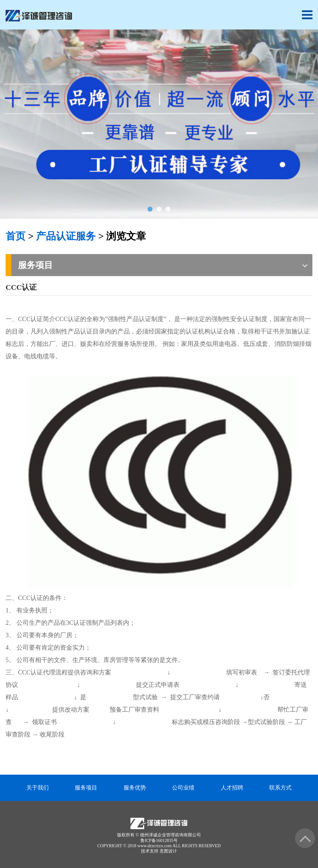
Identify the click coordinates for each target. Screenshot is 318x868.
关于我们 (38, 788)
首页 (16, 236)
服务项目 (86, 788)
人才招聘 (232, 788)
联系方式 (280, 788)
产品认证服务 (66, 236)
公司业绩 (183, 788)
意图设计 (168, 851)
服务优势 (135, 788)
